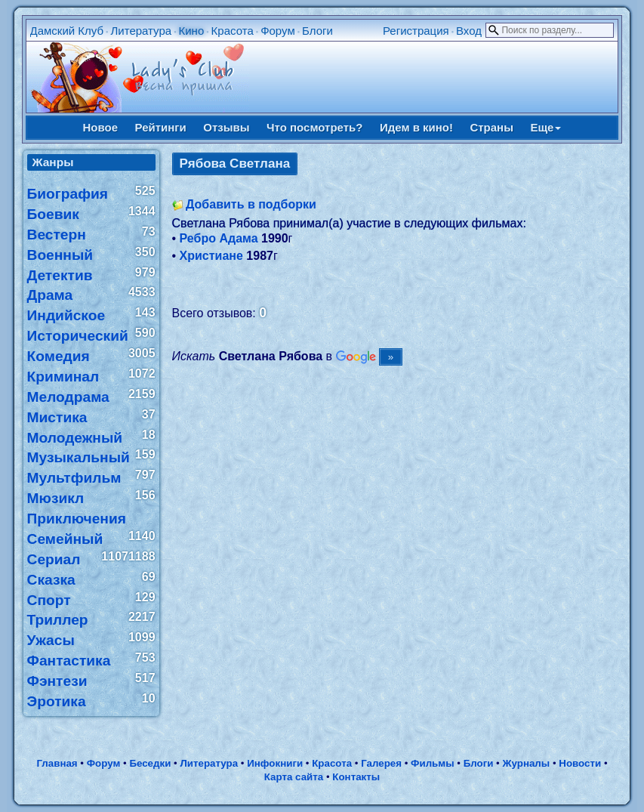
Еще (545, 127)
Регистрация (416, 31)
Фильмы (432, 763)
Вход (469, 31)
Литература (141, 31)
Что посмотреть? (314, 127)
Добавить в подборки (251, 204)
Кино (192, 31)
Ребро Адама (219, 238)
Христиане (211, 256)
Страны (491, 127)
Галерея (381, 763)
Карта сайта (294, 777)
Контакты (356, 777)
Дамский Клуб (67, 31)
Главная (57, 763)
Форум (278, 31)
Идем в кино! (416, 127)
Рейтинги (161, 127)
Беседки (150, 763)
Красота (233, 31)
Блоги (317, 31)
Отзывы (226, 127)
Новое (101, 127)
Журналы (526, 763)
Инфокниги (275, 763)
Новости (580, 763)
